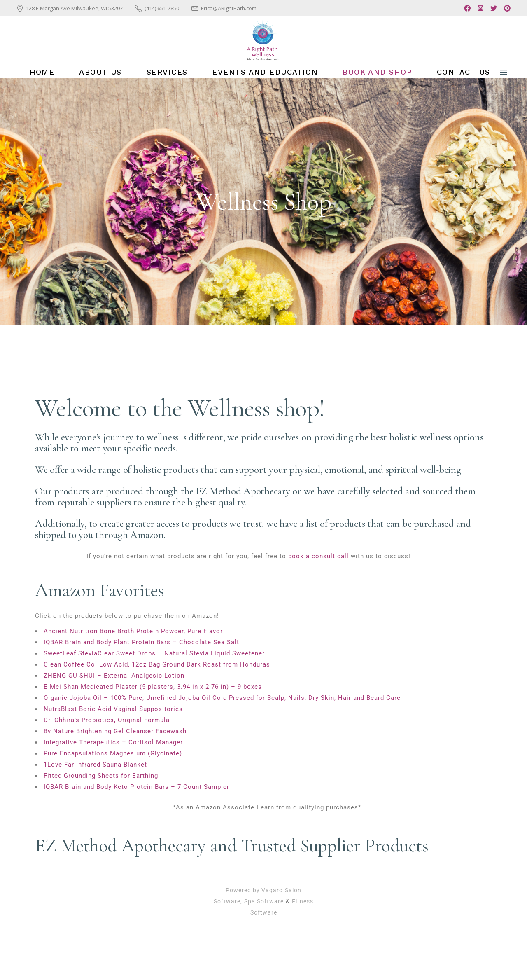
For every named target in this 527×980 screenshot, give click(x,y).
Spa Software (264, 901)
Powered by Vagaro (254, 890)
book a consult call (318, 556)
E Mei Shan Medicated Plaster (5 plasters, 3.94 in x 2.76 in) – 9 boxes (153, 687)
